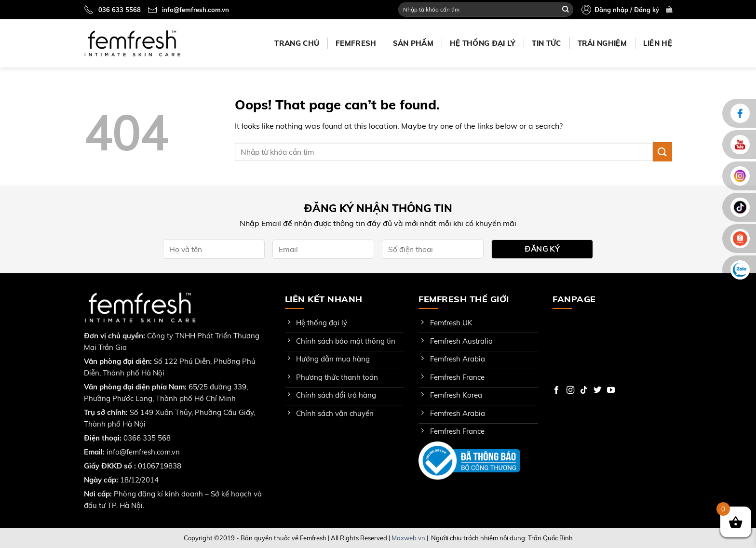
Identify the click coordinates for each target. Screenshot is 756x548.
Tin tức (546, 43)
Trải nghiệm (602, 43)
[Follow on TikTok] (584, 390)
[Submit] (566, 10)
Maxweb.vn (408, 538)
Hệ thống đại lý (483, 43)
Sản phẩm (413, 43)
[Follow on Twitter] (597, 390)
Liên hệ (658, 43)
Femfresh (356, 43)
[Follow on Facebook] (556, 390)
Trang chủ (297, 43)
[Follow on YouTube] (611, 390)
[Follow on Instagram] (570, 390)
